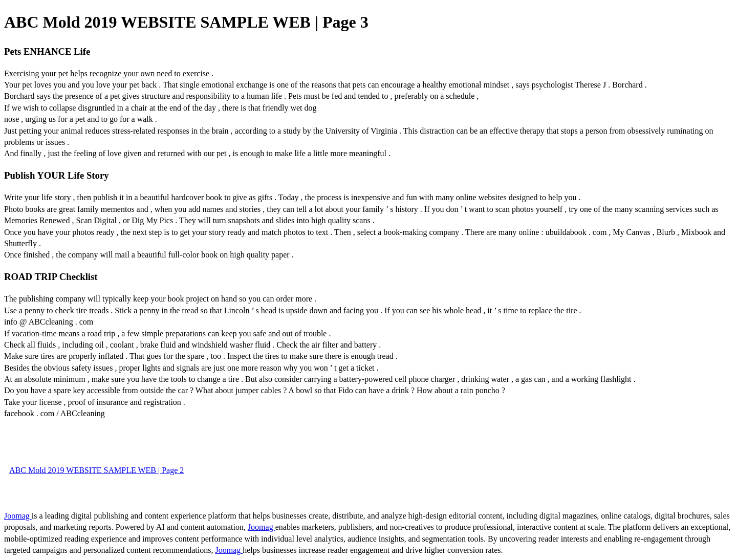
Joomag (18, 516)
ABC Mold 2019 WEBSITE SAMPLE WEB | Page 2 (96, 470)
